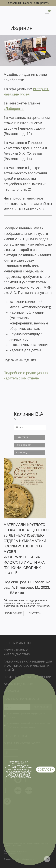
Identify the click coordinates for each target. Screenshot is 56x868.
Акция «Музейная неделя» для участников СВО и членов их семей (28, 666)
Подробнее (14, 613)
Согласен (46, 770)
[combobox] (29, 437)
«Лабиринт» (14, 109)
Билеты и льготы (17, 643)
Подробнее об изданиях (20, 360)
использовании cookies (17, 770)
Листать (35, 613)
